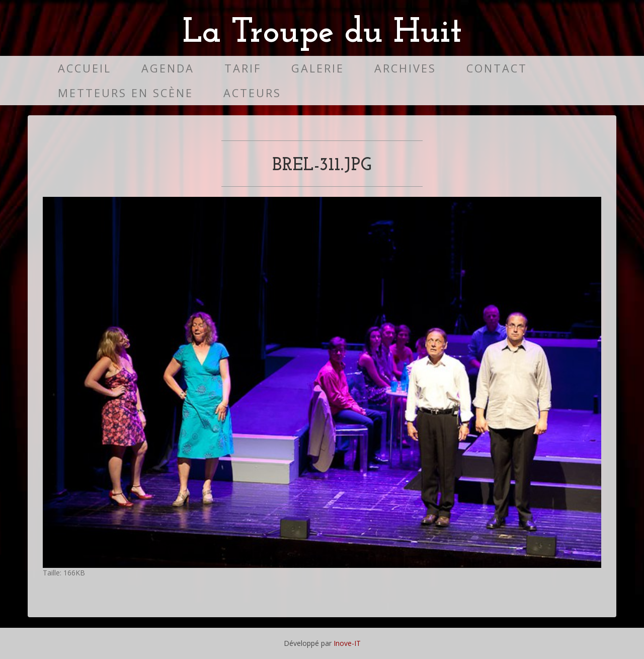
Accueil (85, 68)
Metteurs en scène (126, 93)
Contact (497, 68)
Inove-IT (347, 643)
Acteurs (252, 93)
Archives (405, 68)
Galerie (318, 68)
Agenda (168, 68)
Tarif (243, 68)
